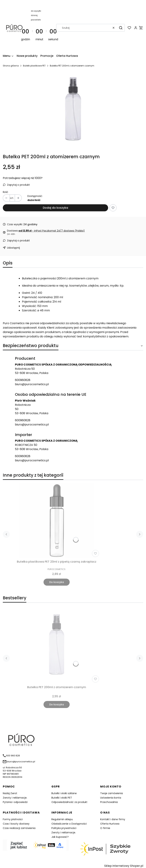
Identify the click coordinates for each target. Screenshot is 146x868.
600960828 (23, 380)
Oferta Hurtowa (110, 824)
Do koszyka (57, 582)
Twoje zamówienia (112, 793)
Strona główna (11, 66)
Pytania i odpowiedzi (15, 802)
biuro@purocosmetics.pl (32, 384)
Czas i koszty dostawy (16, 824)
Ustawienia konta (111, 798)
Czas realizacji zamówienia (19, 828)
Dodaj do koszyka (55, 208)
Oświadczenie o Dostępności (69, 824)
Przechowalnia (109, 802)
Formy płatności (13, 819)
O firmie (105, 828)
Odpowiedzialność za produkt (69, 802)
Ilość (6, 192)
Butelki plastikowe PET (34, 66)
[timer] (39, 28)
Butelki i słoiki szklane (64, 793)
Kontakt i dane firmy (113, 819)
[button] (121, 28)
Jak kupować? (60, 837)
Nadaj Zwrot (10, 793)
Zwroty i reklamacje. (15, 798)
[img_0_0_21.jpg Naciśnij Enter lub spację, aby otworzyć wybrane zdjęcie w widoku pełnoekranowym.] (73, 111)
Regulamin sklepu (62, 819)
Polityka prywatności (64, 828)
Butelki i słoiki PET (62, 798)
